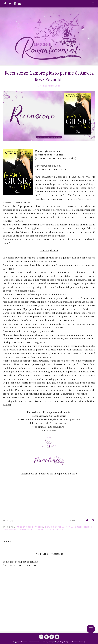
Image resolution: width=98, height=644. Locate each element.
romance (40, 529)
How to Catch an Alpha (59, 527)
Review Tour (26, 529)
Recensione (10, 529)
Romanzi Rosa (55, 529)
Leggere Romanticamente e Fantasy (34, 642)
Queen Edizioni (83, 527)
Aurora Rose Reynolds (30, 527)
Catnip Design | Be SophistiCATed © (72, 642)
